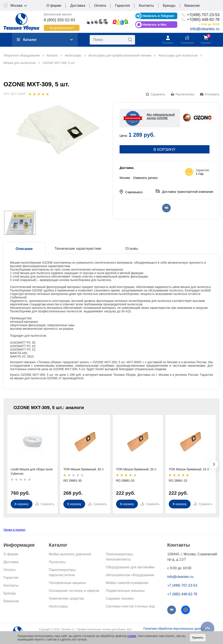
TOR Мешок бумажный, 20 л (136, 469)
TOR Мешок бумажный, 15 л (189, 469)
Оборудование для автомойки (130, 567)
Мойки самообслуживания (127, 583)
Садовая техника (120, 598)
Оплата (100, 6)
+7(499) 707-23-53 (203, 15)
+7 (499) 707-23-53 (182, 585)
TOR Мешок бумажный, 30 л (83, 469)
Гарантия (122, 6)
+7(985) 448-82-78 (203, 20)
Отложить (212, 94)
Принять (198, 638)
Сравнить (158, 94)
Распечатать (185, 94)
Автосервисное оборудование (130, 575)
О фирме (54, 6)
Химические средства (66, 598)
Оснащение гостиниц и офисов (74, 591)
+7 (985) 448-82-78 (182, 594)
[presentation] (214, 464)
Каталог (27, 40)
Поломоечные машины (67, 583)
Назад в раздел (14, 530)
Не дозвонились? (62, 28)
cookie (132, 636)
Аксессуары (58, 606)
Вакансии (192, 6)
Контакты (146, 6)
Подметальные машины (125, 591)
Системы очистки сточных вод (130, 606)
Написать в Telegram (158, 16)
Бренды (169, 6)
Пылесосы (57, 562)
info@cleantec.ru (205, 29)
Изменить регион (145, 178)
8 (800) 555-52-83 (59, 20)
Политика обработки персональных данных (174, 629)
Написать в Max (155, 25)
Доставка (78, 6)
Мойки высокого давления (70, 554)
